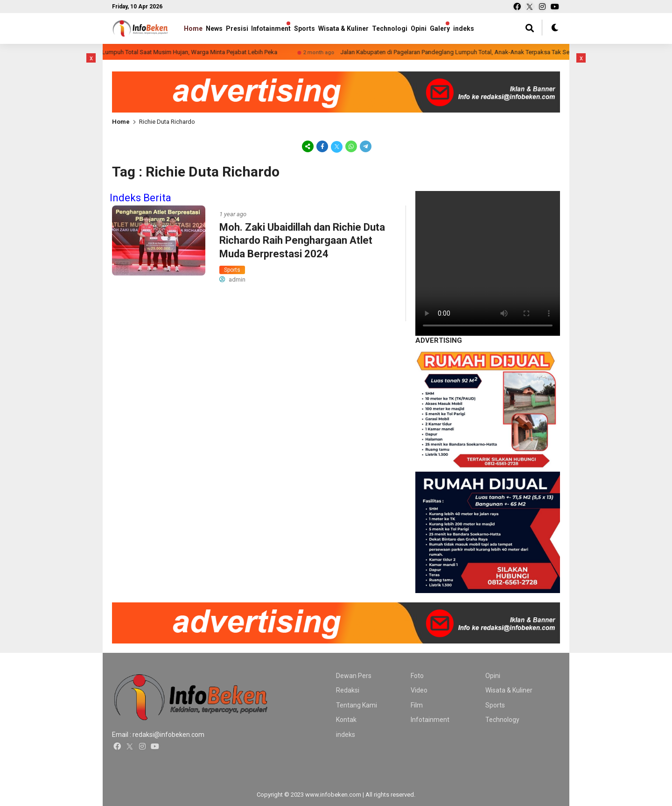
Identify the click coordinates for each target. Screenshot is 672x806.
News (220, 28)
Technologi (427, 28)
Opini (462, 28)
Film (417, 705)
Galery (489, 28)
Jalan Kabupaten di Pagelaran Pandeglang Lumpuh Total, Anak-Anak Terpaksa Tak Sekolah (480, 52)
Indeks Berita (140, 198)
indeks (346, 735)
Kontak (346, 720)
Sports (329, 28)
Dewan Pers (354, 676)
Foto (417, 676)
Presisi (249, 28)
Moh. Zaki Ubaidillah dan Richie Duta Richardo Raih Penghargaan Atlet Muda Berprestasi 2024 (302, 240)
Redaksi (348, 690)
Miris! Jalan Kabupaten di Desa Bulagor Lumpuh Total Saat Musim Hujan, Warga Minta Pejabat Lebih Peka (154, 52)
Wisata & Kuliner (374, 28)
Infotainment (290, 28)
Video (419, 690)
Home (193, 28)
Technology (502, 720)
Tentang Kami (357, 705)
